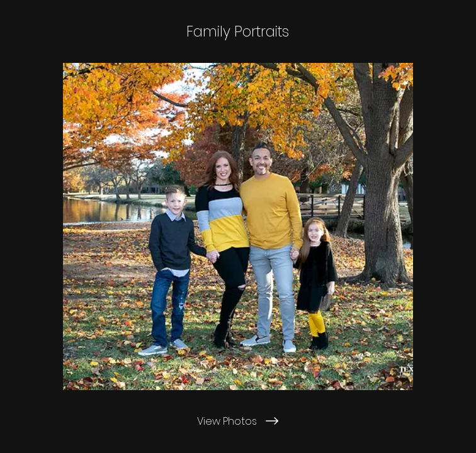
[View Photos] (238, 421)
